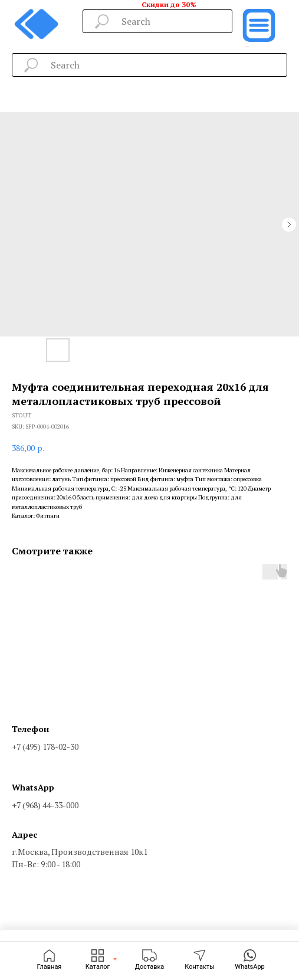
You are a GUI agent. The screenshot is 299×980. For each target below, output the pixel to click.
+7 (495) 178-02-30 (45, 747)
